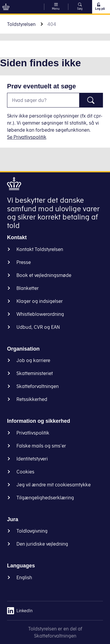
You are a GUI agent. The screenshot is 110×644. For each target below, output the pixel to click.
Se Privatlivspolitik (27, 137)
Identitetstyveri (32, 459)
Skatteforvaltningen (38, 386)
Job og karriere (33, 360)
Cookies (25, 472)
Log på (100, 6)
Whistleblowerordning (40, 314)
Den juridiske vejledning (42, 544)
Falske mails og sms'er (41, 446)
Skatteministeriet (35, 373)
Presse (24, 262)
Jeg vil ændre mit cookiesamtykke (54, 485)
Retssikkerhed (32, 399)
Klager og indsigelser (40, 301)
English (24, 577)
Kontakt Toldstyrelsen (40, 249)
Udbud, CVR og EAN (38, 327)
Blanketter (28, 288)
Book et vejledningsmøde (44, 275)
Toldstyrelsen (21, 24)
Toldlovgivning (32, 531)
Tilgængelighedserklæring (45, 498)
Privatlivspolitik (33, 433)
